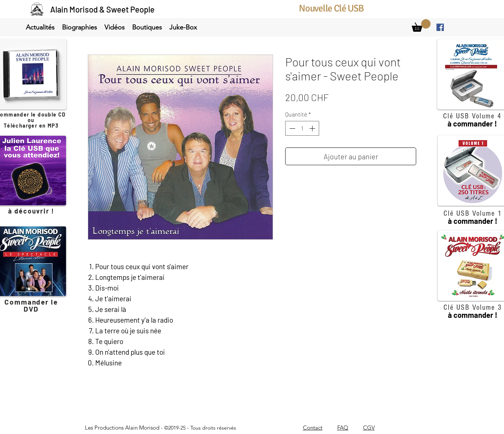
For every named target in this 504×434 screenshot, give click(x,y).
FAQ (343, 428)
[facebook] (440, 27)
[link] (421, 25)
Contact (313, 428)
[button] (40, 27)
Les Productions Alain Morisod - (160, 428)
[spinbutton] (302, 128)
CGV (369, 428)
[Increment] (313, 128)
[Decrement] (291, 128)
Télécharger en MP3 (31, 126)
